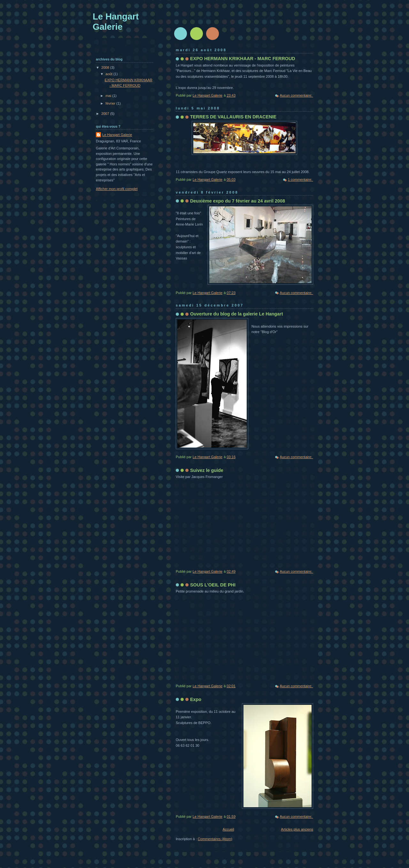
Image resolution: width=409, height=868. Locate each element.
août (109, 74)
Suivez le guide (207, 470)
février (111, 103)
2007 (106, 114)
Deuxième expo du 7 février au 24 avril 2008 (238, 201)
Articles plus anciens (297, 829)
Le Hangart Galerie (117, 135)
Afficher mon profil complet (117, 189)
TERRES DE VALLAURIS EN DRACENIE (233, 117)
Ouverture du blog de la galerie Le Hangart (236, 314)
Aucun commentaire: (297, 95)
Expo (196, 699)
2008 (106, 68)
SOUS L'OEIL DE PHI (213, 585)
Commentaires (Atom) (215, 839)
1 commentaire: (301, 179)
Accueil (228, 829)
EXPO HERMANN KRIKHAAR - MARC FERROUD (243, 59)
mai (109, 96)
